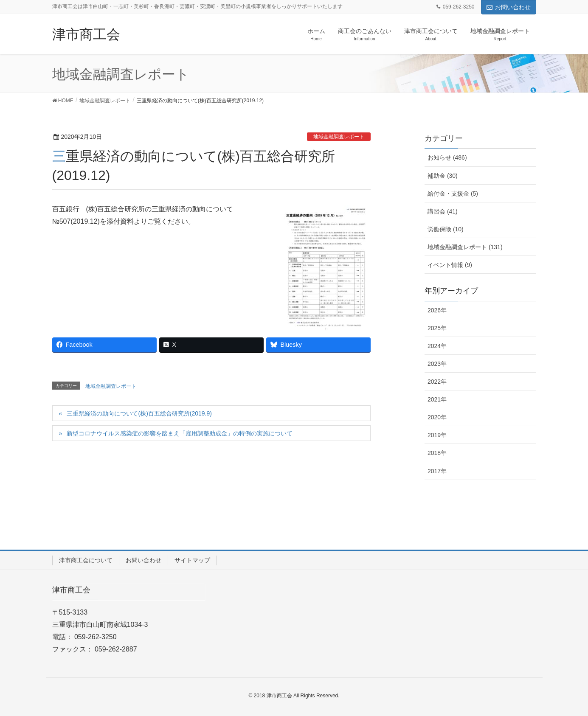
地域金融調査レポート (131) (465, 247)
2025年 (437, 328)
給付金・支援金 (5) (453, 194)
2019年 (437, 435)
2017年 (437, 471)
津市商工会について (86, 560)
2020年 (437, 417)
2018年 (437, 453)
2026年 (437, 310)
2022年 (437, 382)
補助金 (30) (443, 176)
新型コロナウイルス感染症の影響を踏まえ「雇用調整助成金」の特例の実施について (180, 433)
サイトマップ (192, 560)
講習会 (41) (443, 211)
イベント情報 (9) (450, 265)
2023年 (437, 364)
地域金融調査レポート (339, 137)
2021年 (437, 399)
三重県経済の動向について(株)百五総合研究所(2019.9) (139, 413)
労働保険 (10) (446, 229)
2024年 (437, 346)
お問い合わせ (509, 7)
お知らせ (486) (447, 157)
